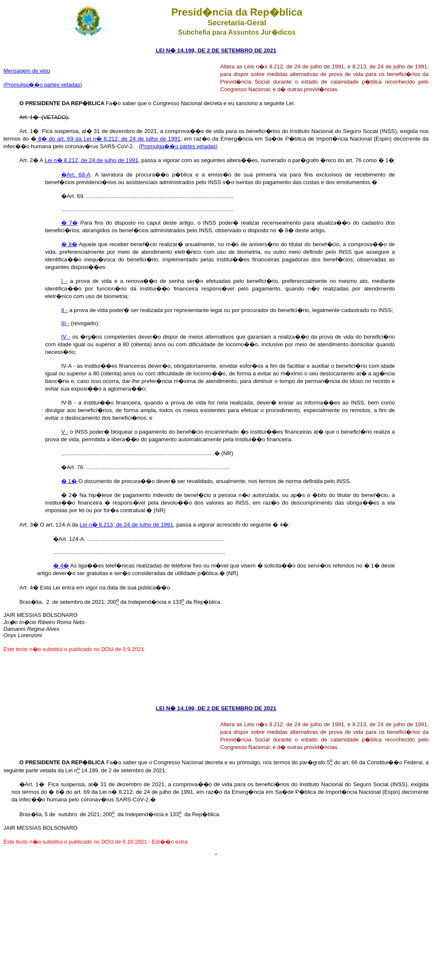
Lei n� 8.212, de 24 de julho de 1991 (92, 160)
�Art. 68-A (76, 175)
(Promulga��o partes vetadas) (43, 85)
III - (65, 323)
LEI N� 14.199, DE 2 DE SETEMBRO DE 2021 (216, 50)
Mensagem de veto (27, 71)
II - (65, 310)
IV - (66, 337)
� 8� (69, 244)
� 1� (69, 481)
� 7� (69, 223)
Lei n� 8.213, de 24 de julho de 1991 (127, 525)
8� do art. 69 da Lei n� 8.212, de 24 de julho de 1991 (108, 139)
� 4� (61, 566)
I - (64, 281)
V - (65, 432)
